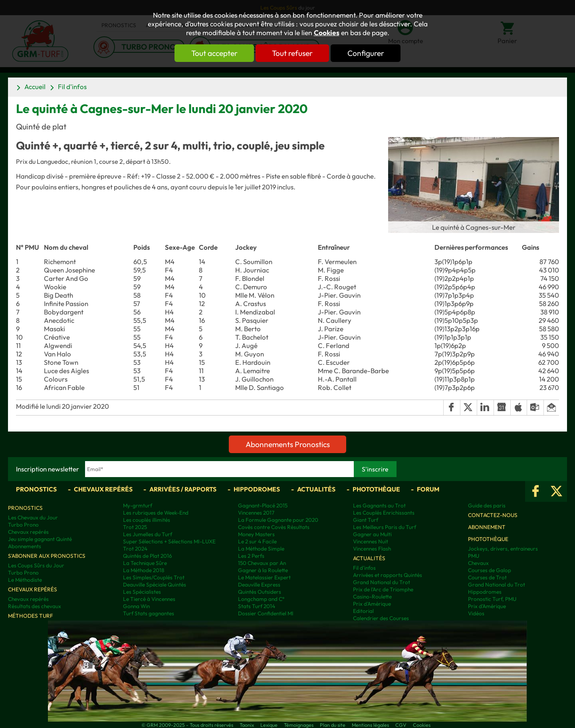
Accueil (35, 87)
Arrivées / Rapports (183, 489)
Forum (428, 489)
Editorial (363, 611)
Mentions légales (370, 725)
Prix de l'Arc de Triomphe (383, 589)
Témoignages (299, 725)
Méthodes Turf (31, 616)
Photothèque (376, 489)
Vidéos (476, 613)
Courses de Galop (490, 570)
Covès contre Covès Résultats (274, 527)
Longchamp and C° (261, 599)
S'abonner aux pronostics (47, 556)
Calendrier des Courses (381, 618)
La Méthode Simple (261, 549)
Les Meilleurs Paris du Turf (385, 527)
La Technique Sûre (145, 563)
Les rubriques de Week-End (156, 513)
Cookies (327, 33)
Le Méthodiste (25, 580)
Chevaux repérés (103, 489)
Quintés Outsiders (260, 592)
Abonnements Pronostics (288, 444)
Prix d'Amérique (372, 604)
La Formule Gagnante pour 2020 (278, 520)
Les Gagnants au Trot (379, 505)
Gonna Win (136, 606)
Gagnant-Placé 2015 (263, 505)
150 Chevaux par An (262, 563)
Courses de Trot (487, 577)
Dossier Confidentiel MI (266, 613)
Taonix (247, 725)
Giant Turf (366, 520)
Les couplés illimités (147, 520)
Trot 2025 (135, 527)
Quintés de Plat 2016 (148, 556)
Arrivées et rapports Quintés (388, 575)
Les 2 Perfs (251, 556)
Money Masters (256, 534)
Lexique (269, 725)
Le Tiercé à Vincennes (149, 599)
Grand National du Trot (382, 582)
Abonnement (487, 527)
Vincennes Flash (372, 549)
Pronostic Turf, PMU (492, 599)
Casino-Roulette (372, 597)
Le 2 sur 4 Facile (257, 541)
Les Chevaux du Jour (33, 517)
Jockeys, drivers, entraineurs (503, 549)
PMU (474, 556)
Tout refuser (292, 53)
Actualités (316, 489)
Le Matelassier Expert (264, 577)
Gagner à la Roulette (263, 570)
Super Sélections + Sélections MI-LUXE (169, 541)
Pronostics (36, 489)
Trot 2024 (135, 549)
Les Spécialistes (142, 592)
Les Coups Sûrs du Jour (36, 565)
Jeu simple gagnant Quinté (40, 539)
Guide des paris (487, 505)
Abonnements (25, 546)
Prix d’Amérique (487, 606)
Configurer (366, 53)
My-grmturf (138, 505)
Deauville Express (259, 585)
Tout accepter (214, 53)
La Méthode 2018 (144, 570)
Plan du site (333, 725)
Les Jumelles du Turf (148, 534)
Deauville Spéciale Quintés (155, 585)
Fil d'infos (72, 87)
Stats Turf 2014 (257, 606)
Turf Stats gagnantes (149, 613)
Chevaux (478, 563)
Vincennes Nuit (371, 541)
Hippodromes (257, 489)
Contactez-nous (493, 515)
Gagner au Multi (372, 534)
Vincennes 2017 (256, 513)
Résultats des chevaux (35, 606)
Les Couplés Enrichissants (384, 513)
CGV (401, 725)
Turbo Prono (23, 525)
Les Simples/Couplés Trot (154, 577)
